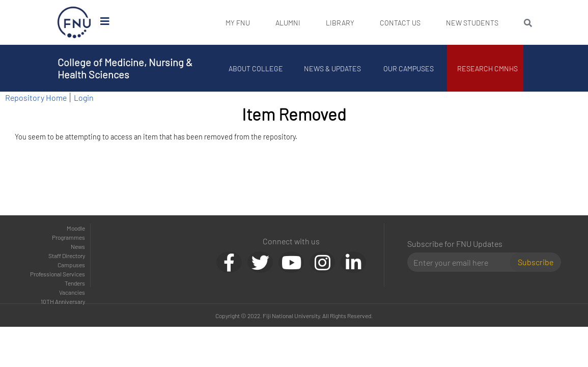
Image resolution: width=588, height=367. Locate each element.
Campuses (71, 265)
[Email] (463, 262)
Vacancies (72, 292)
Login (84, 97)
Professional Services (58, 274)
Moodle (76, 228)
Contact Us (400, 23)
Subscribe (536, 262)
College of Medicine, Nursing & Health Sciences (125, 68)
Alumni (288, 23)
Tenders (75, 283)
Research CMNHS (487, 68)
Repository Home (36, 97)
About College (256, 68)
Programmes (68, 237)
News (78, 246)
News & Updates (332, 68)
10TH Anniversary (63, 301)
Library (340, 23)
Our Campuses (409, 68)
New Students (472, 23)
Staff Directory (67, 256)
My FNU (238, 23)
